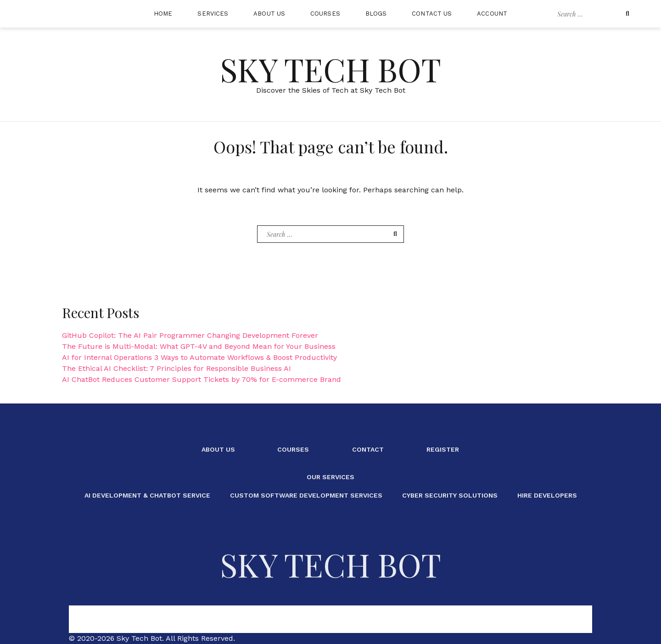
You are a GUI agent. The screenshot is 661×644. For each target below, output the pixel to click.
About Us (269, 14)
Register (443, 449)
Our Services (330, 477)
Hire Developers (547, 495)
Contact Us (432, 14)
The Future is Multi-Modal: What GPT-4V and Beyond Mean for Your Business (199, 346)
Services (213, 14)
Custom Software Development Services (306, 495)
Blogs (376, 14)
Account (492, 14)
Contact (368, 449)
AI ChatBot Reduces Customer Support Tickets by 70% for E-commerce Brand (202, 379)
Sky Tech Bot (330, 69)
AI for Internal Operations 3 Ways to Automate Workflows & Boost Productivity (199, 357)
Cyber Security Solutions (450, 495)
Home (163, 14)
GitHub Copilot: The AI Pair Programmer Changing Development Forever (190, 335)
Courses (325, 14)
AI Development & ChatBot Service (147, 495)
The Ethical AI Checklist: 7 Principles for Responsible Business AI (176, 368)
